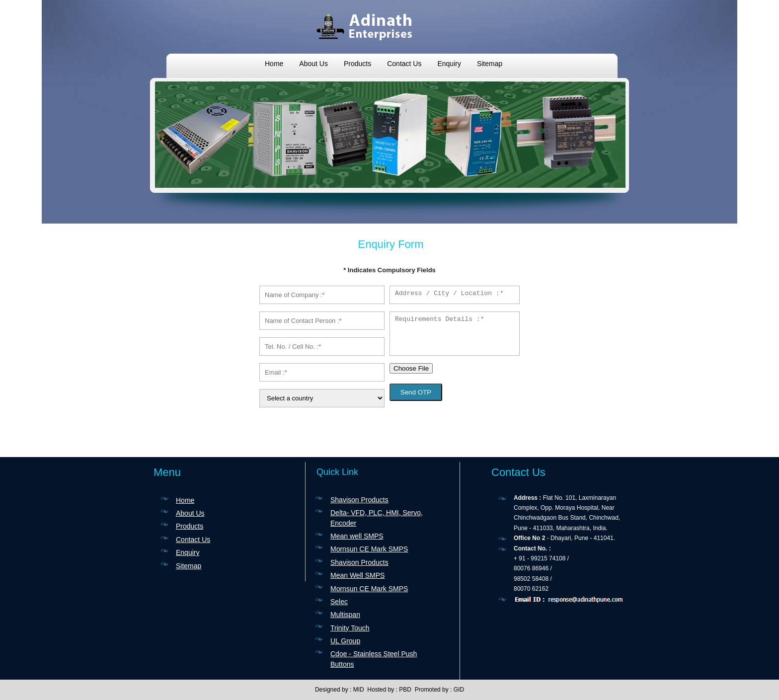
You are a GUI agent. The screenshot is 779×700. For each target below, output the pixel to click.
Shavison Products (359, 500)
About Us (313, 64)
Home (274, 64)
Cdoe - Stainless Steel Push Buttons (374, 659)
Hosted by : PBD (389, 690)
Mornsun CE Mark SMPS (369, 549)
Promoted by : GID (439, 690)
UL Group (345, 641)
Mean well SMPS (357, 536)
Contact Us (404, 64)
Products (357, 64)
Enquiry (449, 64)
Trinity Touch (350, 628)
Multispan (345, 615)
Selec (339, 602)
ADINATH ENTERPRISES (389, 26)
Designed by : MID (340, 690)
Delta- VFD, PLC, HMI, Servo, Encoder (377, 518)
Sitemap (490, 64)
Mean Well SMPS (357, 575)
